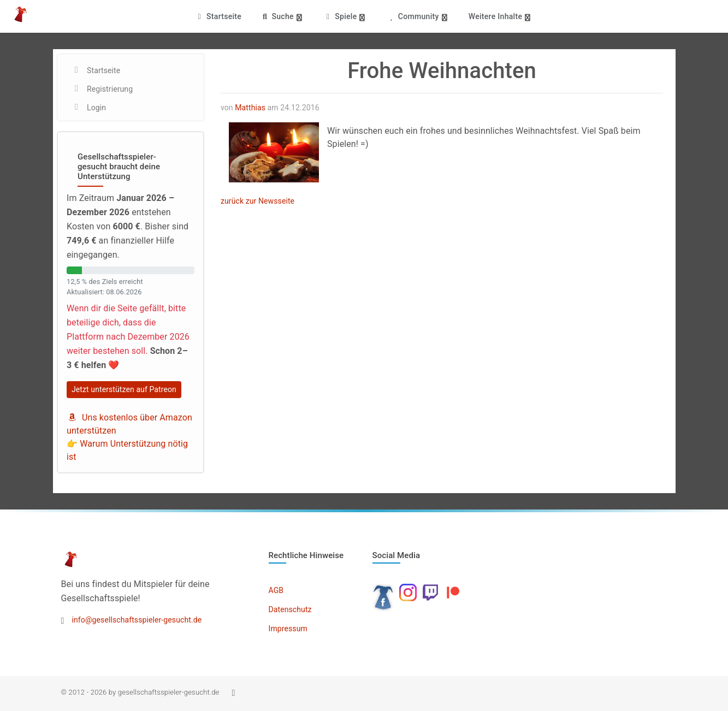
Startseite (218, 16)
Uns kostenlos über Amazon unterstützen (129, 424)
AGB (276, 590)
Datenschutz (290, 609)
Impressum (288, 629)
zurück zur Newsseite (258, 201)
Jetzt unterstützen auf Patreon (124, 389)
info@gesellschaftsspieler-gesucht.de (137, 620)
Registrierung (110, 89)
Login (96, 108)
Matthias (250, 108)
